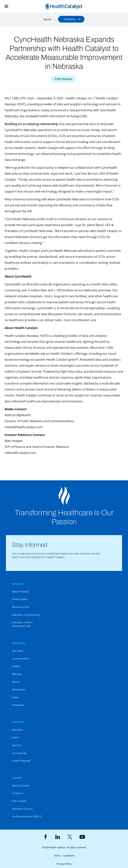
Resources (19, 643)
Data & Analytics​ (20, 592)
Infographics (18, 705)
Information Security (22, 809)
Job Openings (19, 753)
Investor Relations (21, 761)
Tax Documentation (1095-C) (27, 817)
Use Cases (17, 651)
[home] (70, 6)
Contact (17, 778)
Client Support (19, 801)
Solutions (18, 584)
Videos (15, 697)
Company (18, 722)
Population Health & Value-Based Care (22, 624)
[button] (6, 6)
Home (47, 19)
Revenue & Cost (20, 607)
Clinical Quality (20, 599)
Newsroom (17, 730)
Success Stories (20, 659)
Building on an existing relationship (31, 124)
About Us (17, 745)
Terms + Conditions (64, 856)
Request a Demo (21, 786)
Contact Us (18, 793)
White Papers (19, 690)
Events (16, 738)
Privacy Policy (64, 864)
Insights (16, 666)
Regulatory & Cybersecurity (26, 615)
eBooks (16, 682)
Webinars (17, 674)
